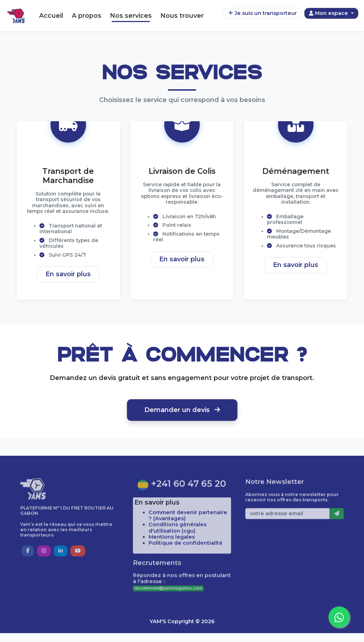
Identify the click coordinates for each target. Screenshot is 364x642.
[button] (28, 570)
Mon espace (329, 13)
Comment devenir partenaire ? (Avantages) (188, 534)
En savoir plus (68, 283)
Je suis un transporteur (263, 13)
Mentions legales (172, 556)
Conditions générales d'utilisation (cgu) (178, 547)
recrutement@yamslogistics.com (168, 607)
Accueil (51, 15)
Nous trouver (182, 15)
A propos (87, 15)
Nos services (131, 15)
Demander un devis (182, 418)
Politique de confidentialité (186, 562)
